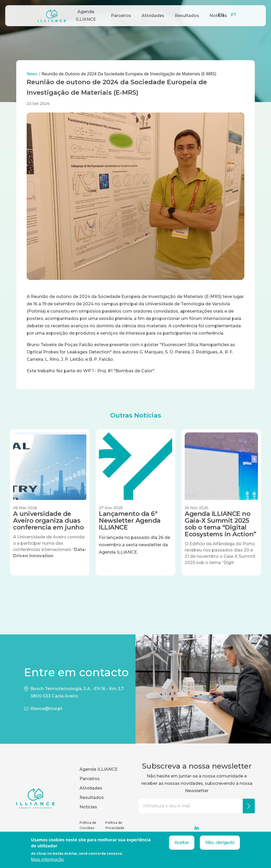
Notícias (88, 807)
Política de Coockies (88, 825)
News (32, 74)
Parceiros (121, 16)
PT (234, 15)
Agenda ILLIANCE (86, 15)
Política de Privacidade (115, 825)
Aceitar (182, 842)
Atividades (153, 16)
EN (221, 15)
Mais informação (48, 859)
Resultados (187, 16)
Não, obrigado (220, 842)
